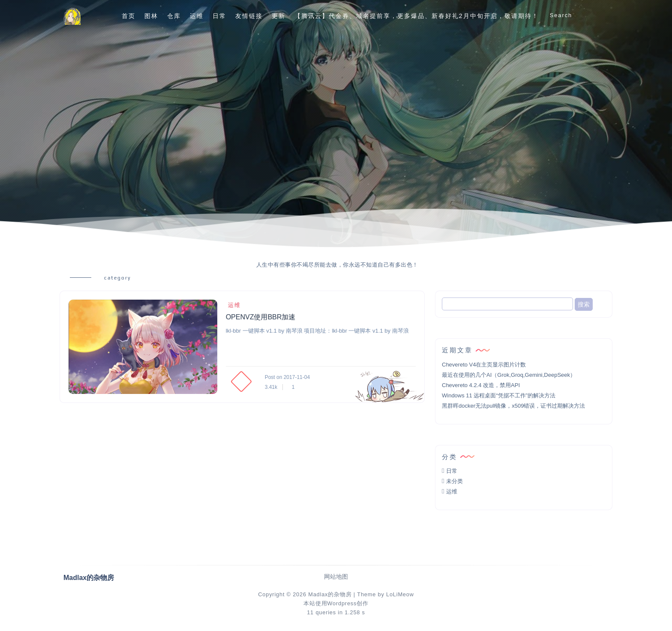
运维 (197, 16)
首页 (129, 16)
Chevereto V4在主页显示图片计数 (484, 365)
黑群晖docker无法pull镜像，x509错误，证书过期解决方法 (513, 406)
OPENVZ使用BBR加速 (261, 317)
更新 (279, 16)
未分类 (454, 481)
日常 (219, 16)
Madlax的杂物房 (330, 594)
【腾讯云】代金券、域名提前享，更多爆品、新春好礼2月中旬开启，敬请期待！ (417, 16)
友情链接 (249, 16)
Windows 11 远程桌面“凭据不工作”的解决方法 (499, 395)
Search (561, 15)
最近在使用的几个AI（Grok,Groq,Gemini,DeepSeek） (509, 375)
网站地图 (336, 577)
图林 (151, 16)
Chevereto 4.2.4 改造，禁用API (481, 385)
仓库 (174, 16)
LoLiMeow (400, 594)
